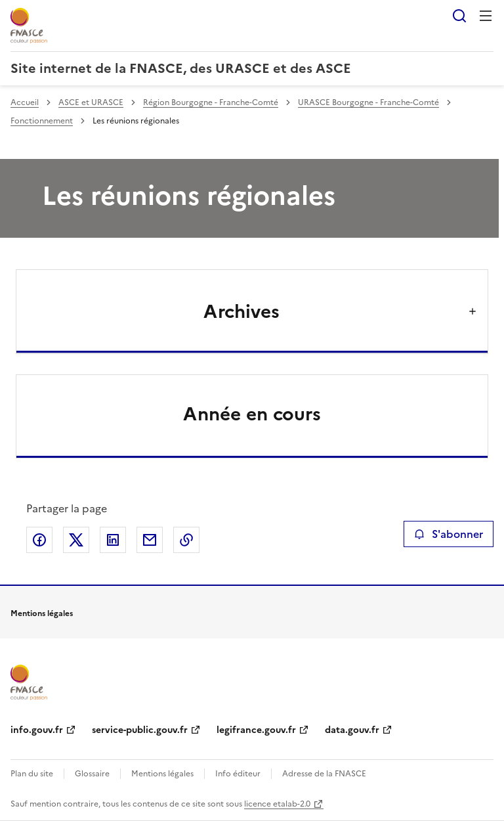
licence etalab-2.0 (277, 804)
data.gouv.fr (352, 730)
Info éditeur (238, 774)
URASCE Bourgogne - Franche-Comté (368, 102)
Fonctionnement (42, 121)
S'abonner (449, 534)
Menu (486, 16)
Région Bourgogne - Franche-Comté (211, 102)
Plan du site (32, 774)
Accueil (25, 102)
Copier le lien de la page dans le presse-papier (186, 540)
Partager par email (150, 540)
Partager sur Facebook (39, 540)
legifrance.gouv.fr (256, 730)
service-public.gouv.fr (140, 730)
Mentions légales (162, 774)
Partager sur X (76, 540)
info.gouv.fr (37, 730)
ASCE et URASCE (91, 102)
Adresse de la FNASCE (324, 774)
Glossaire (92, 774)
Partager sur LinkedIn (113, 540)
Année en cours (252, 414)
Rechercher (459, 16)
